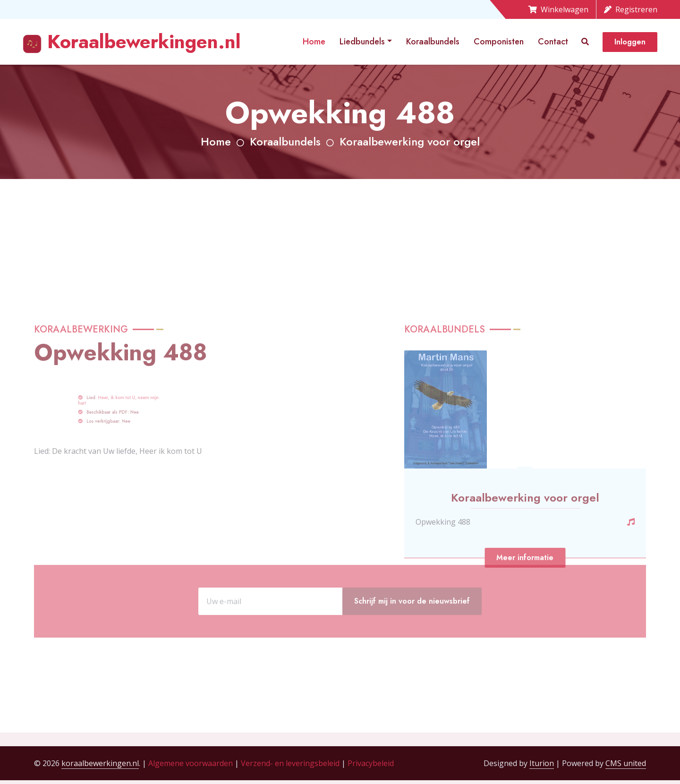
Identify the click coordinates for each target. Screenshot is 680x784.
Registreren (631, 9)
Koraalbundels (433, 42)
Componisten (499, 42)
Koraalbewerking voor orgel (410, 141)
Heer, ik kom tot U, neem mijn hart (119, 477)
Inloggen (630, 42)
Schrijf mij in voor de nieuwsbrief (412, 629)
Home (314, 42)
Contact (553, 42)
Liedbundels (362, 42)
